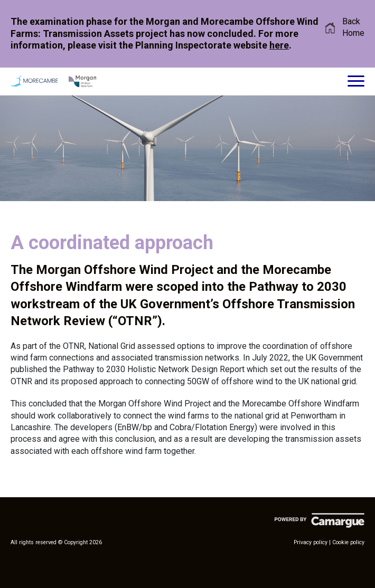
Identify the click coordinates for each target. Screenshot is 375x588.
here (279, 45)
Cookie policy (348, 542)
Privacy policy (311, 542)
